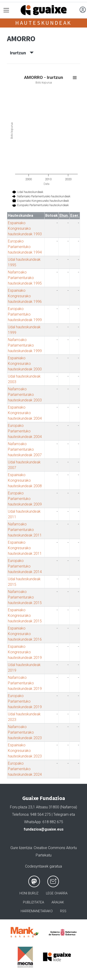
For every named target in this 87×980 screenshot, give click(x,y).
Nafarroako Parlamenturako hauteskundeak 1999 (25, 345)
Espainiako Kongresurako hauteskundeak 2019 (25, 652)
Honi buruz (29, 893)
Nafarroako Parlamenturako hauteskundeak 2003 (25, 395)
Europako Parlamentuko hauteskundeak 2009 (25, 499)
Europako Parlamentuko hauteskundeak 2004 (25, 431)
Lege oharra (57, 893)
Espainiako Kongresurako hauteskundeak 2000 (25, 364)
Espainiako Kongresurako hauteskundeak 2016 (25, 634)
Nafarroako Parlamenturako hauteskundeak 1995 (25, 278)
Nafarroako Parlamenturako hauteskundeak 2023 (25, 732)
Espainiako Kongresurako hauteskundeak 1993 (25, 228)
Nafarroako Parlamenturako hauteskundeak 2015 (25, 597)
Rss (63, 911)
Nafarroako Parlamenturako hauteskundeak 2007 (25, 449)
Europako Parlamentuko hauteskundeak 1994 (25, 247)
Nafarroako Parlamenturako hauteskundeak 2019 (25, 683)
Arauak (58, 902)
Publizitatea (34, 902)
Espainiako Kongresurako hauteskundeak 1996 (25, 296)
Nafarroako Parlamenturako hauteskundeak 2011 (25, 530)
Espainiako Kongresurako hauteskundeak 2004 (25, 413)
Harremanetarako (37, 911)
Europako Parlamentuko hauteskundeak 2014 (25, 566)
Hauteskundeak (43, 23)
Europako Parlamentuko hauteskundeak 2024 (25, 769)
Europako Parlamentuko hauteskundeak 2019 (25, 701)
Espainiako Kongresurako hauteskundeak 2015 (25, 616)
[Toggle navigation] (6, 10)
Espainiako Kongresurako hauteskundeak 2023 (25, 751)
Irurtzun (22, 53)
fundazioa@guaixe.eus (44, 829)
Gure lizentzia (21, 848)
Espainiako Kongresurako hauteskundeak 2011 (25, 548)
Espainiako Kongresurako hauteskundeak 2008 (25, 480)
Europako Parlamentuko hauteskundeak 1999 (25, 314)
